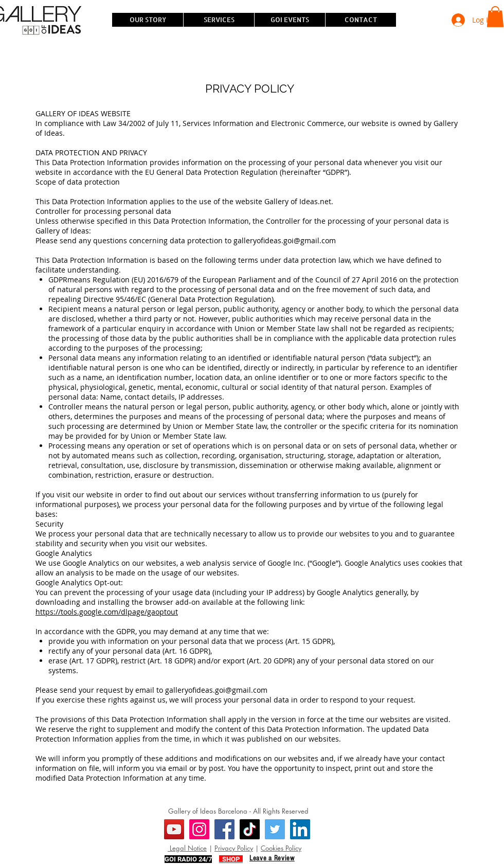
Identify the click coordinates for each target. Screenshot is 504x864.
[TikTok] (250, 829)
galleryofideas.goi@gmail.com (285, 240)
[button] (495, 17)
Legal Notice (187, 848)
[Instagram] (199, 829)
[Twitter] (275, 829)
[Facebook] (224, 829)
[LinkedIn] (300, 829)
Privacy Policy (234, 848)
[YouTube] (174, 829)
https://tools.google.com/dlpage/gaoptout (107, 612)
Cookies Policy (281, 848)
